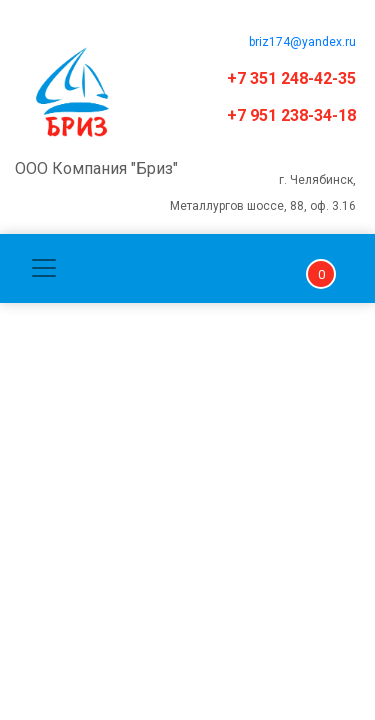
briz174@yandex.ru (302, 42)
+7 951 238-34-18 (291, 115)
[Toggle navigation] (44, 268)
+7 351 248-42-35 (291, 78)
